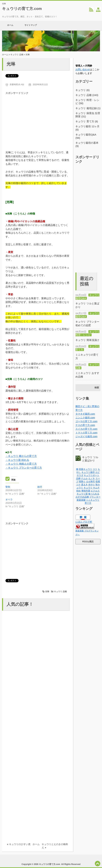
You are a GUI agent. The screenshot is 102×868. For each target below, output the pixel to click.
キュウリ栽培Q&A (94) (86, 136)
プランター (95, 497)
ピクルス (95, 491)
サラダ (80, 475)
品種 (78, 478)
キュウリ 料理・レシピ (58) (87, 102)
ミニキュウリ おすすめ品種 (87, 375)
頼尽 (40, 487)
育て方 (88, 503)
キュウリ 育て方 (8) (87, 121)
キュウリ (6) (83, 90)
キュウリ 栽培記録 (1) (88, 108)
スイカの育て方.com (86, 429)
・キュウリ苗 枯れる (17, 460)
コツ (95, 469)
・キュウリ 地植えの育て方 (21, 464)
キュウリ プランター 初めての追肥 (87, 323)
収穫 (98, 481)
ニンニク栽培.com (85, 418)
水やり (92, 485)
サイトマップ (31, 26)
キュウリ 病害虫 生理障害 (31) (88, 115)
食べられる (94, 494)
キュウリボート (92, 475)
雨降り (82, 481)
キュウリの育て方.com (22, 9)
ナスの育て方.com (85, 425)
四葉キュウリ (85, 469)
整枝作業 (86, 491)
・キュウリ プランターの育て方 (24, 468)
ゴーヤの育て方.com (86, 421)
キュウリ (88, 488)
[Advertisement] (38, 119)
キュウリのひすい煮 (20, 844)
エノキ (92, 478)
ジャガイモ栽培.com (86, 436)
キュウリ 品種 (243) (87, 95)
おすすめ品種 (82, 497)
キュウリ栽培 (88, 472)
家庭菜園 (81, 500)
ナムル (84, 478)
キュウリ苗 (82, 494)
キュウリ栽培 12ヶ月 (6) (87, 128)
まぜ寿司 (90, 481)
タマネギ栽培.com (85, 414)
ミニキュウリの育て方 (87, 357)
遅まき (84, 485)
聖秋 (8, 487)
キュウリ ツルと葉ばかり (87, 305)
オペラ (9, 500)
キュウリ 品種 (17, 55)
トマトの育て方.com (86, 433)
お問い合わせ (83, 69)
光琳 (47, 592)
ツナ (78, 485)
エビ (97, 472)
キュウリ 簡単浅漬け (87, 340)
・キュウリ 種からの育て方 (21, 456)
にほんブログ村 (84, 522)
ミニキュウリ (93, 500)
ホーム (10, 26)
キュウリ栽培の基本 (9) (87, 144)
